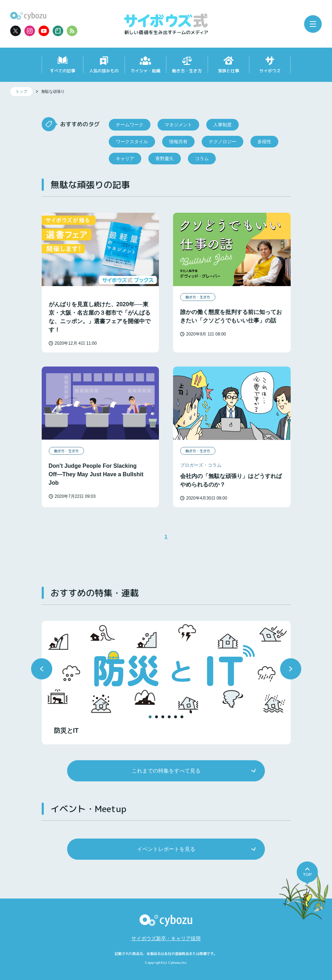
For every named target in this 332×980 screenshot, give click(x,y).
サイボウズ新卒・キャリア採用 (166, 938)
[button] (42, 669)
